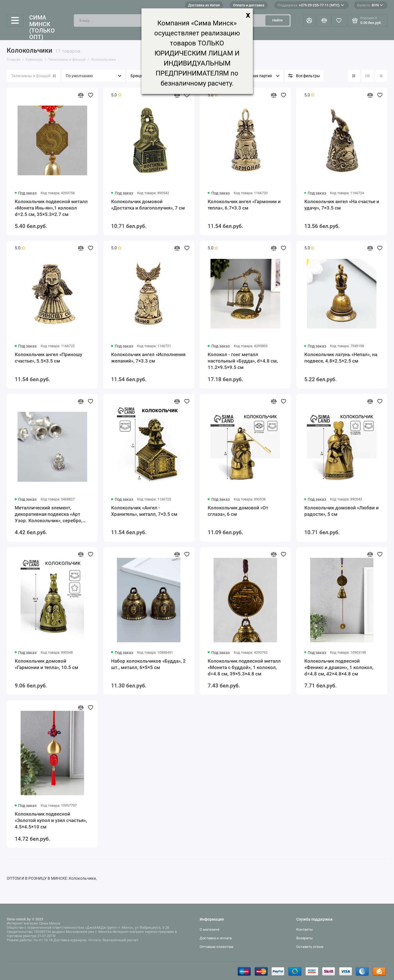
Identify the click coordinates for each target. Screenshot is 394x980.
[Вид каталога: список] (368, 76)
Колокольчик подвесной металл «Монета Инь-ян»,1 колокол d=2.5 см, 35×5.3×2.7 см (51, 208)
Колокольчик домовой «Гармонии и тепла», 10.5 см (47, 664)
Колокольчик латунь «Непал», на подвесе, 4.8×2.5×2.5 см (341, 358)
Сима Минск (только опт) (42, 27)
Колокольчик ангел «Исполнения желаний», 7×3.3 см (148, 358)
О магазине (210, 929)
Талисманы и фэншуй (34, 76)
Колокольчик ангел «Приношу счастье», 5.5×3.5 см (48, 358)
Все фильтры (308, 76)
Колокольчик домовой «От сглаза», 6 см (238, 511)
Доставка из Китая (204, 5)
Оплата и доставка (249, 5)
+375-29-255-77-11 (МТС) (311, 5)
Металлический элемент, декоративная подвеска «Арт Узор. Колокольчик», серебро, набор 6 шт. (49, 514)
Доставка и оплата (216, 938)
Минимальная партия (252, 76)
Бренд (136, 76)
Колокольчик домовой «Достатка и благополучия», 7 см (148, 205)
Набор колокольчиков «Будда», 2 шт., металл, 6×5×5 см (148, 664)
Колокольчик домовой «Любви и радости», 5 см (342, 511)
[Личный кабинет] (309, 20)
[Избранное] (339, 20)
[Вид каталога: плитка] (354, 76)
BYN (370, 5)
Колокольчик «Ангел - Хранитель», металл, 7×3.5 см (144, 511)
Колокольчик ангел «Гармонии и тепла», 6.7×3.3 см (244, 205)
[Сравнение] (324, 20)
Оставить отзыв (310, 947)
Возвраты (304, 938)
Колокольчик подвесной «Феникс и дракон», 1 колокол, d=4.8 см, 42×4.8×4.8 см (339, 667)
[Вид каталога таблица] (381, 76)
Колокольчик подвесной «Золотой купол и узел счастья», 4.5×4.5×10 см (51, 820)
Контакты (304, 929)
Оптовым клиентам (216, 947)
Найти (277, 20)
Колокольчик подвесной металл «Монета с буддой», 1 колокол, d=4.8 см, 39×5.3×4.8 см (244, 667)
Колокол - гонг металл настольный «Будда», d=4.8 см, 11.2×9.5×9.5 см (243, 361)
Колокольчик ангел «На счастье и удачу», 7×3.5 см (342, 205)
